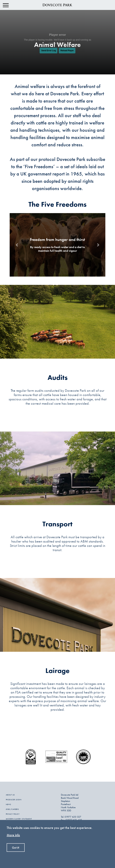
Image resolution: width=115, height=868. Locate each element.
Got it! (16, 848)
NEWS (8, 804)
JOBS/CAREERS (12, 809)
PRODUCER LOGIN (14, 800)
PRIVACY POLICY (13, 814)
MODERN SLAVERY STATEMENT (19, 819)
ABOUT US (10, 795)
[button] (17, 245)
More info (13, 835)
